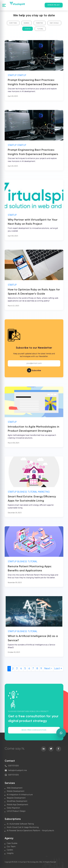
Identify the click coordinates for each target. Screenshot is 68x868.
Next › (48, 669)
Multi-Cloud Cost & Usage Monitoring (23, 827)
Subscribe (34, 365)
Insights (10, 853)
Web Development (15, 788)
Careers (10, 850)
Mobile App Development (18, 805)
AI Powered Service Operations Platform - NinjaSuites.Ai (30, 831)
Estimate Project (54, 5)
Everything (13, 23)
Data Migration (13, 808)
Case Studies (12, 843)
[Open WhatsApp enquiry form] (61, 733)
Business (26, 23)
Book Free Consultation (34, 730)
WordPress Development (17, 801)
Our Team (11, 847)
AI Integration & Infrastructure (20, 795)
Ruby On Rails (54, 23)
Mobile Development (16, 791)
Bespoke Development (16, 798)
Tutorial (40, 29)
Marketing (40, 23)
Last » (58, 669)
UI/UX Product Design (16, 811)
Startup (28, 29)
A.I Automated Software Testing (20, 824)
